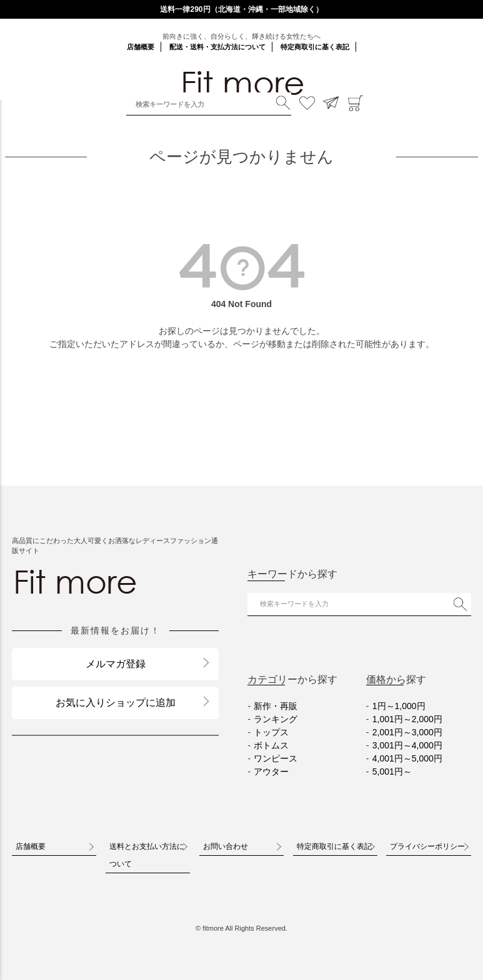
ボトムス (271, 745)
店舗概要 (141, 47)
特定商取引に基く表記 (315, 47)
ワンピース (276, 758)
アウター (271, 772)
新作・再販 (276, 706)
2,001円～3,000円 (407, 732)
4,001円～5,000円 (407, 758)
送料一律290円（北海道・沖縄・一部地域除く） (241, 9)
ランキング (276, 719)
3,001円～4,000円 (407, 745)
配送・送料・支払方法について (217, 47)
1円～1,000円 (399, 706)
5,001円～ (392, 772)
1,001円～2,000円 (407, 719)
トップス (271, 732)
